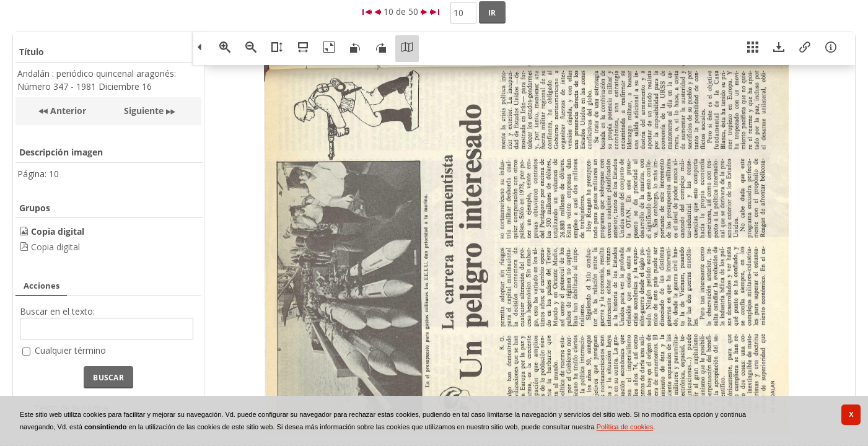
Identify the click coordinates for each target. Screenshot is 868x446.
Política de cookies (625, 427)
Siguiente (144, 111)
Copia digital (55, 247)
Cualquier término (70, 350)
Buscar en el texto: (57, 311)
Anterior (67, 111)
